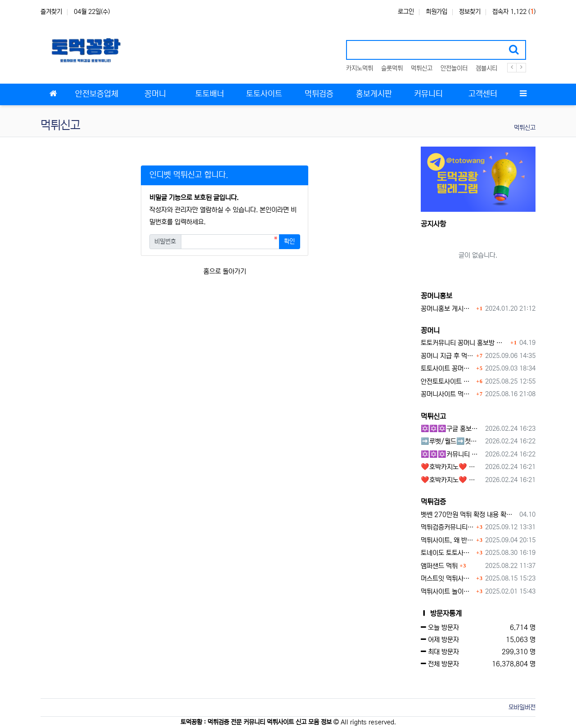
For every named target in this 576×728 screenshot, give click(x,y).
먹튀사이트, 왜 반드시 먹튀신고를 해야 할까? (448, 540)
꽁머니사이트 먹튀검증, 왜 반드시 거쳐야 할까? (448, 394)
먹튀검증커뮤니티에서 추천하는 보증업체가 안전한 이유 (448, 527)
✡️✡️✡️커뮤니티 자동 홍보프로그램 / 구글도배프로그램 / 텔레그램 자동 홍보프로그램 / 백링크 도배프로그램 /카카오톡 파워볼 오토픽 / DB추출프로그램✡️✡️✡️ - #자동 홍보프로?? (452, 454)
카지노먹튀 (360, 68)
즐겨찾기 (51, 12)
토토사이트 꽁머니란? (448, 368)
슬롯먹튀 (392, 68)
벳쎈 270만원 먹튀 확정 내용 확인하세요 (469, 515)
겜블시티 (486, 68)
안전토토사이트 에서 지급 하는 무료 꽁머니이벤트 (448, 382)
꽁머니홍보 (436, 296)
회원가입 (436, 12)
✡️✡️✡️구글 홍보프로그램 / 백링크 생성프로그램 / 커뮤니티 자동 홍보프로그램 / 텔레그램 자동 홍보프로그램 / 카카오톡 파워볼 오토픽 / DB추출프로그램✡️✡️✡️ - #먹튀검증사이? (452, 429)
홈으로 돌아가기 (225, 271)
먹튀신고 (422, 68)
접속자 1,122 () (514, 12)
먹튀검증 (433, 502)
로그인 (406, 12)
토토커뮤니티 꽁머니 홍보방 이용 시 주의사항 (465, 343)
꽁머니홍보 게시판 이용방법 (448, 309)
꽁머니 (430, 331)
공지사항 (433, 224)
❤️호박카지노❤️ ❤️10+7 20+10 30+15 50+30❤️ (452, 467)
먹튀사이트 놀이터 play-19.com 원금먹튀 (448, 592)
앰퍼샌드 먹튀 (439, 566)
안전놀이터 (454, 68)
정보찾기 (470, 12)
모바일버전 (522, 707)
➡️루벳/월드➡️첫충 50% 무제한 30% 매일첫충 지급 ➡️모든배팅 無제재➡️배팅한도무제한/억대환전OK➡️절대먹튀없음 (452, 441)
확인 (289, 241)
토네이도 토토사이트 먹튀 (448, 553)
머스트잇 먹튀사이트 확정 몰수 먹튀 (448, 578)
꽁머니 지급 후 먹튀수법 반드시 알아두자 (448, 356)
